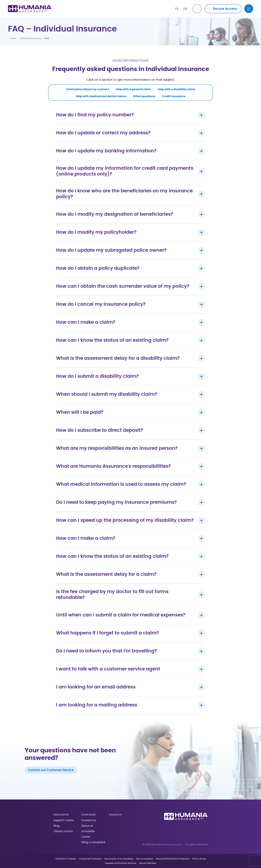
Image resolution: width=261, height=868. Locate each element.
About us (87, 826)
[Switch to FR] (177, 9)
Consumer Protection (90, 859)
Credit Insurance (174, 96)
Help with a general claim (133, 89)
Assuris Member (148, 863)
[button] (223, 9)
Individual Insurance (30, 38)
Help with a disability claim (176, 89)
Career (86, 837)
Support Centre (64, 820)
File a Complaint (144, 859)
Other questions (144, 96)
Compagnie (88, 815)
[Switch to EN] (185, 9)
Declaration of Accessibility (119, 859)
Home (13, 38)
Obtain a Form (63, 831)
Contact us (88, 820)
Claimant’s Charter (66, 859)
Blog (57, 826)
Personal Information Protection (173, 859)
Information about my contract (88, 89)
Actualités (88, 831)
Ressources (61, 815)
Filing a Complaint (93, 842)
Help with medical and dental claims (101, 96)
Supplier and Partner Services (121, 863)
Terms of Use (199, 859)
